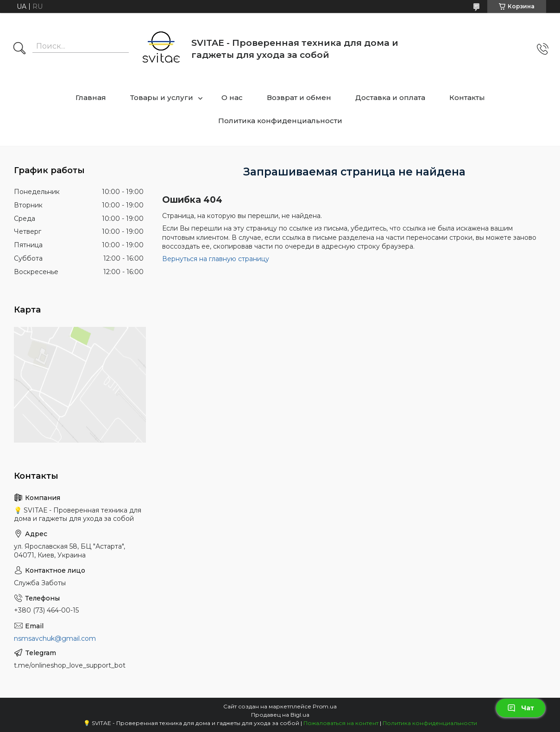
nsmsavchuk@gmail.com (55, 638)
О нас (232, 97)
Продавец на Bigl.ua (280, 715)
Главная (91, 97)
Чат (521, 708)
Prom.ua (325, 706)
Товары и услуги (162, 97)
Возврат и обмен (299, 97)
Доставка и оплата (390, 97)
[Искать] (19, 49)
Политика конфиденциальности (280, 121)
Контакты (467, 97)
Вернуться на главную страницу (216, 259)
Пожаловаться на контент (341, 723)
